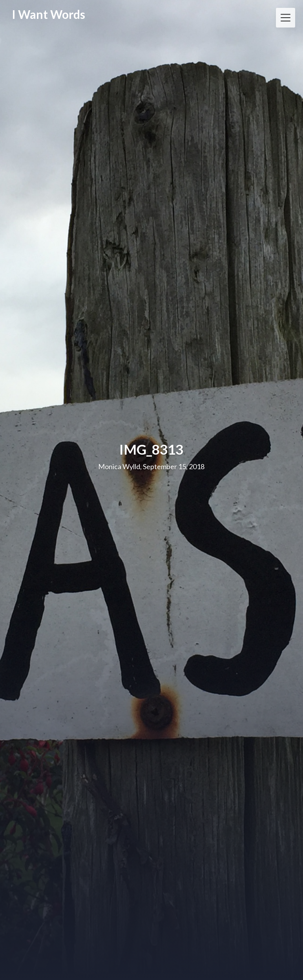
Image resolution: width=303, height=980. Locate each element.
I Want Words (48, 15)
